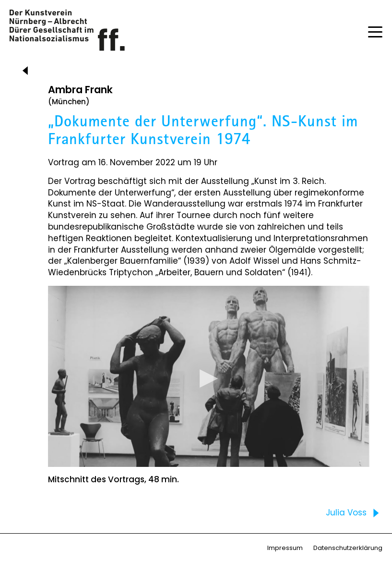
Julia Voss (355, 513)
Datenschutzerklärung (348, 548)
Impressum (285, 548)
